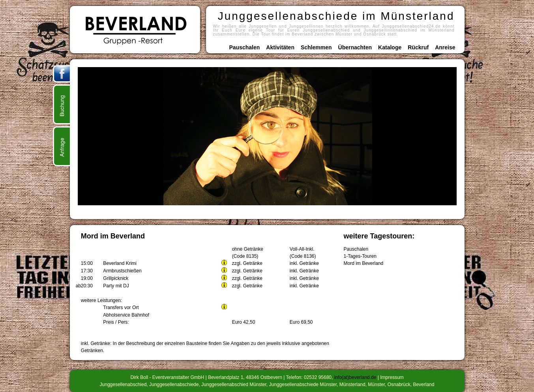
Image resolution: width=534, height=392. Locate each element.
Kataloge (390, 47)
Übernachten (355, 47)
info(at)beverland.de (355, 377)
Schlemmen (316, 47)
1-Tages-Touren (360, 256)
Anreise (445, 47)
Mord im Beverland (364, 263)
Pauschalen (245, 47)
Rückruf (418, 47)
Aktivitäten (280, 47)
